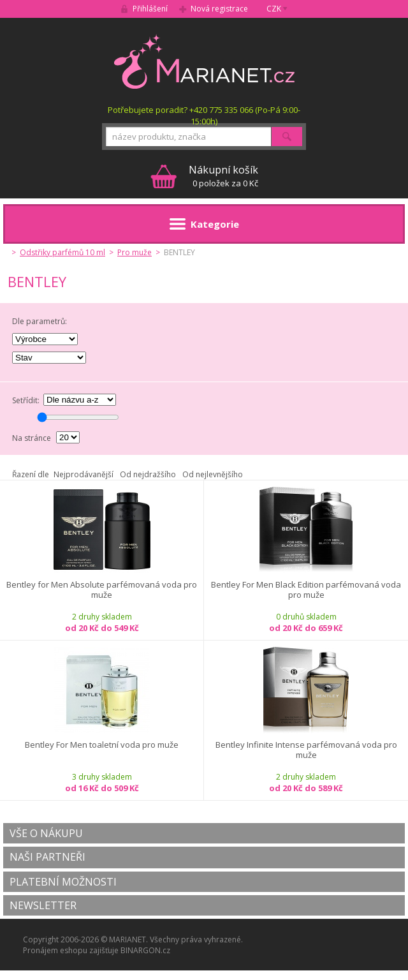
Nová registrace (219, 9)
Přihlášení (150, 9)
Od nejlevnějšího (213, 474)
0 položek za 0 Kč (223, 176)
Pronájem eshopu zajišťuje (71, 950)
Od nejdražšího (148, 474)
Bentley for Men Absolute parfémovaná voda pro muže (102, 590)
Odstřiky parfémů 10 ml (62, 252)
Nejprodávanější (84, 474)
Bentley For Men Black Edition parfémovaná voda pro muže (306, 590)
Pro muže (135, 252)
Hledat (287, 137)
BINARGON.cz (145, 950)
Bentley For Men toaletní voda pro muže (102, 745)
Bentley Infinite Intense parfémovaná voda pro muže (306, 750)
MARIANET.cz (204, 61)
